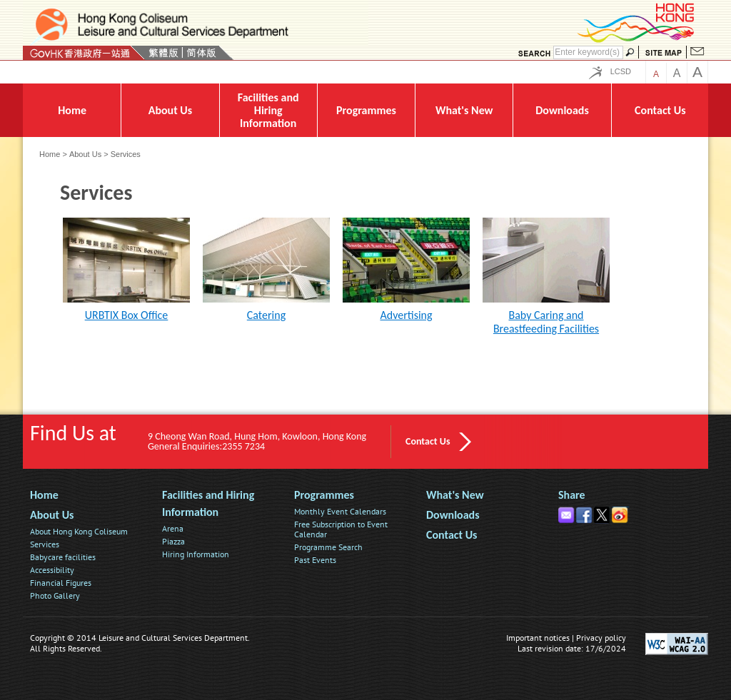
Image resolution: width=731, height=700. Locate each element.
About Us (85, 154)
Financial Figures (61, 583)
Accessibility (52, 570)
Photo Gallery (55, 595)
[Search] (588, 52)
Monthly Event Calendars (340, 511)
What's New (455, 495)
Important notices (538, 638)
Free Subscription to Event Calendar (341, 529)
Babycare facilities (63, 557)
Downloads (453, 515)
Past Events (315, 560)
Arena (173, 528)
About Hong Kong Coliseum (79, 531)
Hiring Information (196, 554)
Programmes (324, 495)
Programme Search (328, 547)
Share (572, 495)
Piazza (173, 541)
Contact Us (428, 441)
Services (45, 544)
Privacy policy (601, 638)
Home (50, 154)
